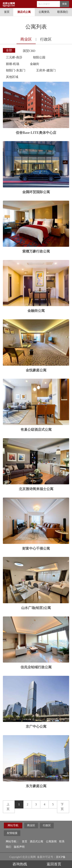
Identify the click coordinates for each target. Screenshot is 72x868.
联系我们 (63, 12)
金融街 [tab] (35, 64)
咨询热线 (18, 864)
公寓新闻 (51, 841)
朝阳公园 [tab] (39, 57)
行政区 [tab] (46, 39)
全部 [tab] (9, 50)
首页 (7, 12)
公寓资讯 (44, 12)
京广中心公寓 (36, 727)
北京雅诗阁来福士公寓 (36, 489)
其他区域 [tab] (12, 77)
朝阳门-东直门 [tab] (16, 70)
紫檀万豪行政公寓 (36, 251)
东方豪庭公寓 (36, 786)
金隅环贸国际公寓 (36, 192)
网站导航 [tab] (13, 825)
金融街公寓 (36, 311)
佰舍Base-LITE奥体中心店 (36, 133)
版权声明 (19, 847)
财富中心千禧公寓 (36, 548)
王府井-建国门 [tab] (46, 70)
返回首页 (54, 864)
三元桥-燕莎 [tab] (14, 57)
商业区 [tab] (26, 39)
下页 (62, 807)
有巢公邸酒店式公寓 (36, 430)
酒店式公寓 (24, 12)
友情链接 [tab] (12, 833)
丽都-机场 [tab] (13, 64)
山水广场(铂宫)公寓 (36, 608)
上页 (8, 807)
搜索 (65, 4)
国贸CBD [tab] (29, 51)
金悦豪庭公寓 (36, 370)
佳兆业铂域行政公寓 (36, 667)
